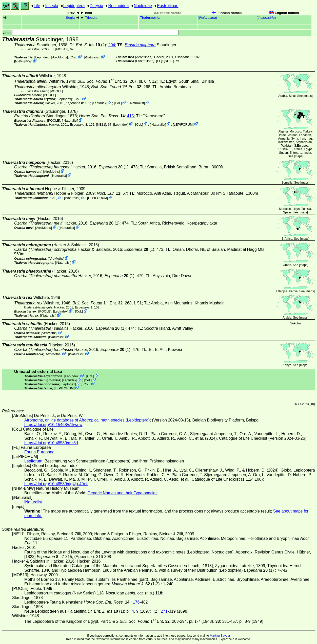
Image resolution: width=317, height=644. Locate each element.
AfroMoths (60, 57)
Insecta (52, 6)
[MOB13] (62, 49)
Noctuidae (143, 6)
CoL (74, 57)
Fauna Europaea (39, 452)
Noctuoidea (118, 6)
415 (131, 116)
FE (159, 61)
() (207, 18)
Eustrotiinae (168, 6)
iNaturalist (92, 57)
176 (136, 602)
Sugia (70, 18)
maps (308, 96)
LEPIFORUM (183, 124)
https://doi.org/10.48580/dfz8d (51, 443)
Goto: (91, 33)
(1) (114, 167)
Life (37, 6)
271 (164, 611)
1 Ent (100, 81)
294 (112, 45)
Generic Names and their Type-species (123, 493)
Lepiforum (33, 461)
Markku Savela (220, 636)
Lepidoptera (74, 6)
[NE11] (169, 61)
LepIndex (42, 57)
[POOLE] (47, 49)
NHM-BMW (23, 61)
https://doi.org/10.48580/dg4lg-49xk (56, 484)
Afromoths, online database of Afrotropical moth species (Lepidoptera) (87, 420)
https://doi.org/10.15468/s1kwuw (53, 425)
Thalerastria (150, 18)
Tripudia (91, 18)
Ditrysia (96, 6)
